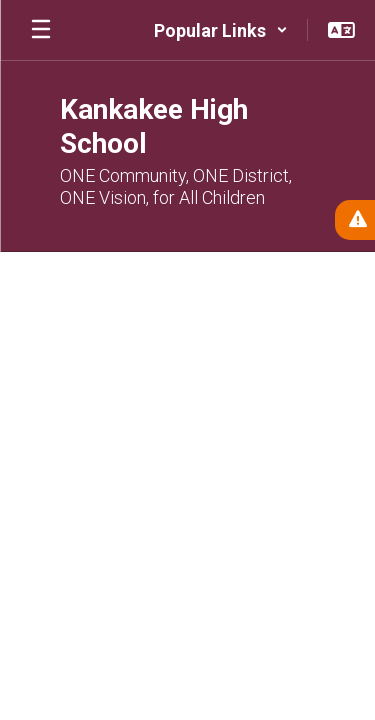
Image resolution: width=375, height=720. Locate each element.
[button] (221, 30)
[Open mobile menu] (41, 30)
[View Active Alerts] (355, 220)
